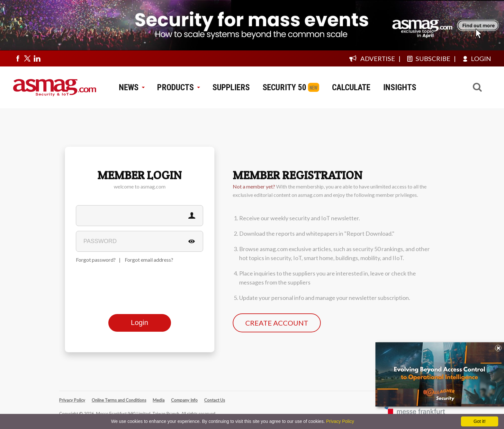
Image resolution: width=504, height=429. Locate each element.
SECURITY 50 (284, 87)
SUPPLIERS (231, 87)
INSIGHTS (400, 87)
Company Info (184, 400)
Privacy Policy (72, 400)
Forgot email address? (149, 260)
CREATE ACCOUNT (277, 323)
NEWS (132, 87)
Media (159, 400)
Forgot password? (96, 260)
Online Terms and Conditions (119, 400)
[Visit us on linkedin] (37, 58)
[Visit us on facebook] (18, 58)
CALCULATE (351, 87)
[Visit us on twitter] (27, 58)
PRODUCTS (178, 87)
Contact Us (215, 400)
